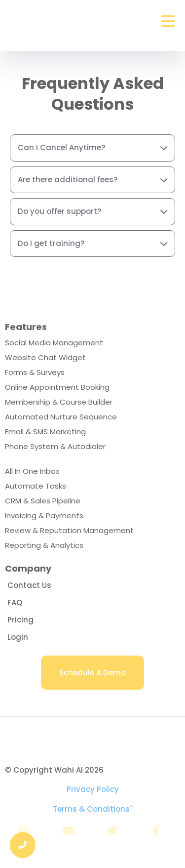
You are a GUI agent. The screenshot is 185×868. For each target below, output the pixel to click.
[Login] (18, 637)
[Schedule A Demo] (92, 673)
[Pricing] (20, 620)
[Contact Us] (29, 585)
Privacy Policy (93, 789)
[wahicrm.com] (92, 736)
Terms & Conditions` (92, 809)
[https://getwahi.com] (49, 22)
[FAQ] (15, 602)
